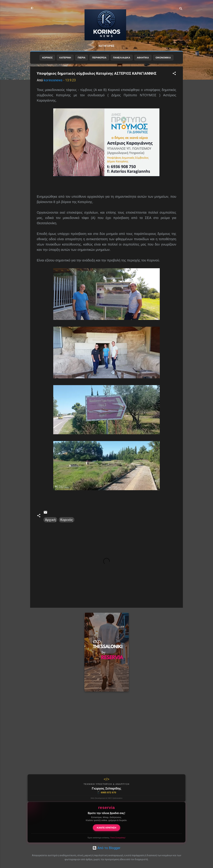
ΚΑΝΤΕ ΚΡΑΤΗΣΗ (107, 828)
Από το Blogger (106, 848)
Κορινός (67, 520)
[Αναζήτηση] (181, 9)
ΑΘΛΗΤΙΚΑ (143, 58)
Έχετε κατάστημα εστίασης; (106, 838)
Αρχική (50, 520)
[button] (174, 74)
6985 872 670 (106, 792)
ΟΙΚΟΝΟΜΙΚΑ (163, 58)
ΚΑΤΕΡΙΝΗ (65, 58)
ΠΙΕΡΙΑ (82, 58)
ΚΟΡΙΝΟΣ (47, 58)
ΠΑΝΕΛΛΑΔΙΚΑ (122, 58)
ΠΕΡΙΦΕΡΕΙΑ (99, 58)
